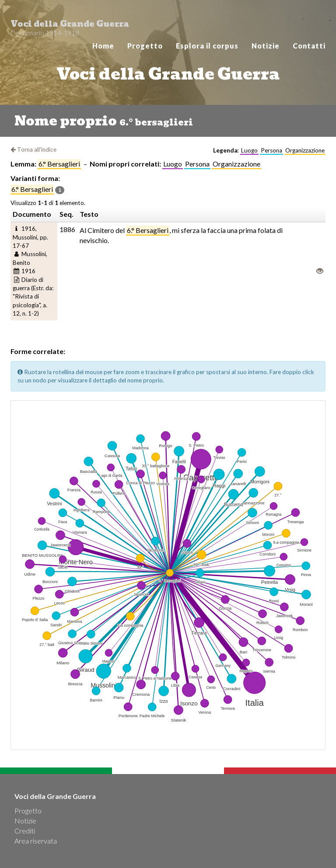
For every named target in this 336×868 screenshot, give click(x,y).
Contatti (309, 46)
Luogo (173, 164)
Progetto (145, 46)
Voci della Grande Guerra (70, 26)
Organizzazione (236, 164)
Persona (197, 164)
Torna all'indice (33, 149)
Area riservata (36, 841)
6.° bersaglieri (59, 164)
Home (103, 46)
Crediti (25, 831)
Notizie (266, 46)
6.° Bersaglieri (148, 230)
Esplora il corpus (207, 46)
